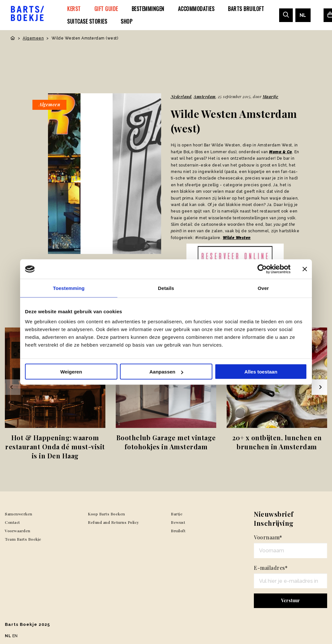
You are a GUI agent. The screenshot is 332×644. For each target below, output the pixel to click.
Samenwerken (19, 514)
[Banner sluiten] (305, 269)
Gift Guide (106, 9)
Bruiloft (178, 531)
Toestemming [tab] (69, 288)
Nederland (181, 97)
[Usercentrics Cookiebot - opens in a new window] (262, 269)
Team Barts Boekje (23, 539)
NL (303, 15)
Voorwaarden (18, 531)
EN (15, 636)
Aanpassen (166, 372)
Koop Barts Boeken (107, 514)
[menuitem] (74, 9)
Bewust (178, 522)
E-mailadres (271, 568)
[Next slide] (319, 387)
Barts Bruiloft (246, 9)
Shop (126, 21)
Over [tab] (263, 288)
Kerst (74, 9)
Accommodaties (196, 9)
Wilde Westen (237, 238)
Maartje (271, 97)
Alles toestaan (261, 372)
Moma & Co (281, 152)
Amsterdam (205, 97)
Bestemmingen (148, 9)
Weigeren (71, 372)
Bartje (177, 514)
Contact (12, 522)
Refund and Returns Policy (113, 522)
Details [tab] (166, 288)
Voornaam (268, 537)
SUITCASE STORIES (87, 21)
